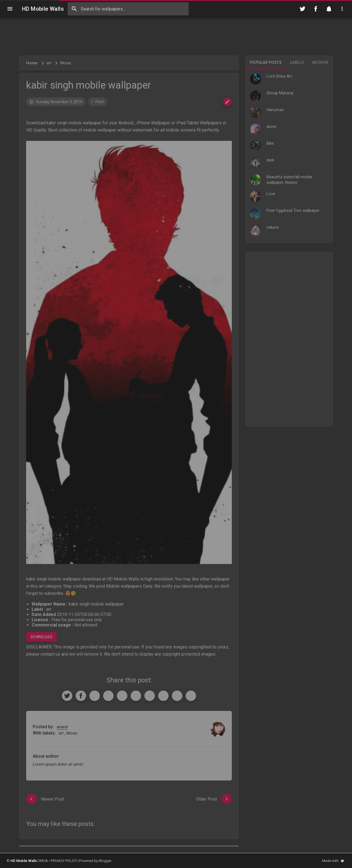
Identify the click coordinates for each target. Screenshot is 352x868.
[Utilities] (342, 9)
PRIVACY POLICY (64, 861)
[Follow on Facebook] (316, 9)
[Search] (74, 9)
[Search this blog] (128, 9)
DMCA (43, 861)
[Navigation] (10, 9)
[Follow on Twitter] (302, 9)
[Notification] (329, 9)
